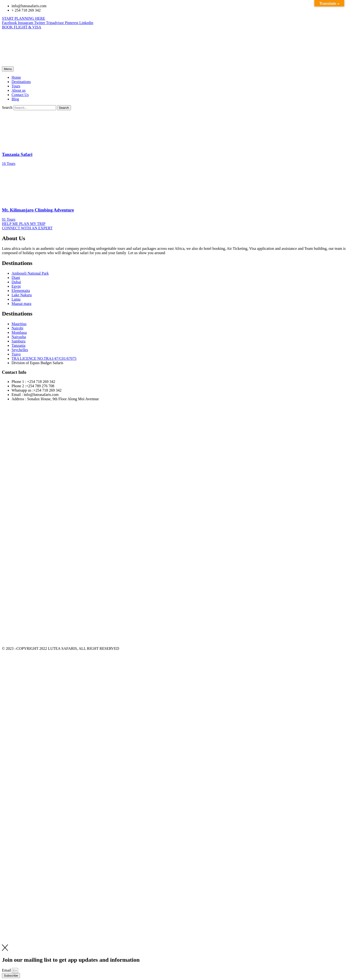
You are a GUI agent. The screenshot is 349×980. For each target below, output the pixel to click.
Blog (15, 99)
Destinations (21, 82)
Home (16, 77)
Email (7, 970)
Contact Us (20, 95)
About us (19, 90)
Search (7, 107)
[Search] (64, 108)
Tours (16, 86)
